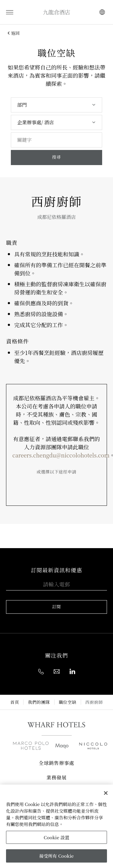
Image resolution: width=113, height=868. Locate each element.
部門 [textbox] (22, 105)
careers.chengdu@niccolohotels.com (61, 455)
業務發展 (56, 778)
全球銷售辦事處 (57, 763)
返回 (13, 33)
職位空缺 (68, 702)
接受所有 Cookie (56, 856)
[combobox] (56, 105)
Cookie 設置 (56, 837)
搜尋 (56, 157)
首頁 (15, 702)
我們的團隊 (39, 702)
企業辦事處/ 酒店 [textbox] (36, 122)
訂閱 (56, 607)
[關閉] (106, 793)
